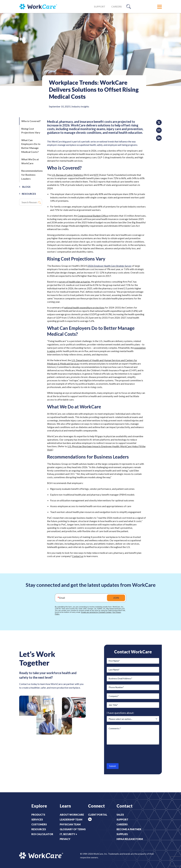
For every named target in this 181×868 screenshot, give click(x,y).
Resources (39, 829)
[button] (160, 7)
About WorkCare (72, 815)
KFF (96, 175)
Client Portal (98, 815)
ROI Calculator (42, 834)
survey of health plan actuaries (75, 282)
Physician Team (70, 824)
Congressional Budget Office (93, 216)
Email (62, 598)
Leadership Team (71, 819)
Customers (39, 824)
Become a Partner (129, 829)
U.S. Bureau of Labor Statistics (67, 175)
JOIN (116, 598)
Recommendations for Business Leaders (32, 175)
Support (100, 6)
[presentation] (130, 754)
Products (38, 815)
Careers (117, 6)
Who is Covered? (31, 121)
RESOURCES (29, 194)
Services (37, 819)
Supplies (122, 834)
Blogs (26, 187)
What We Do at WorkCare (30, 161)
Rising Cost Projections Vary (31, 131)
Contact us (78, 556)
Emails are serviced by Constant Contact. (96, 612)
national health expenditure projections (84, 307)
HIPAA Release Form (130, 839)
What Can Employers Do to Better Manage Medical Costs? (31, 146)
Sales (120, 815)
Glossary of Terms (73, 829)
